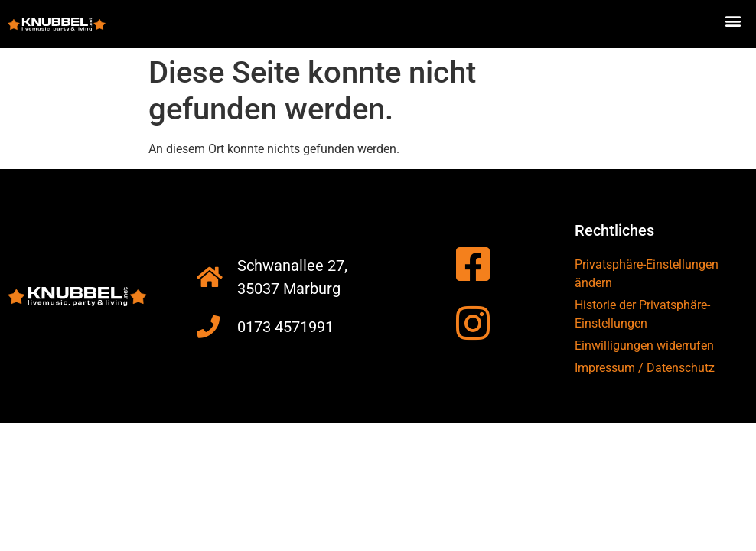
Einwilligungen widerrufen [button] (644, 346)
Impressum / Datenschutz (645, 368)
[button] (733, 20)
